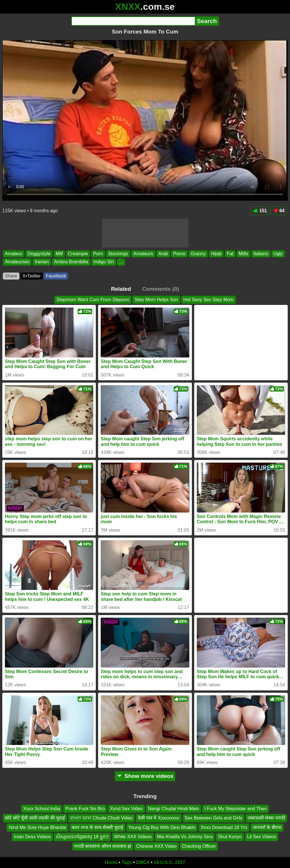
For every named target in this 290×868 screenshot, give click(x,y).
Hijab (216, 254)
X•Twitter (32, 276)
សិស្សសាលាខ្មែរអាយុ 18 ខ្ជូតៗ (82, 837)
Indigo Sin (104, 262)
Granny (198, 254)
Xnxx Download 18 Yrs (224, 827)
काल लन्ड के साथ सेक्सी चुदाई (97, 827)
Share (11, 276)
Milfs (243, 254)
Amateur (14, 254)
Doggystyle (39, 254)
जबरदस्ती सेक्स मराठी (266, 818)
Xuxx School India (42, 809)
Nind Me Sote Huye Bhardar (38, 827)
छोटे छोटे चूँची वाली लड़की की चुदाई (35, 818)
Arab (163, 254)
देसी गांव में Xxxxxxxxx (159, 818)
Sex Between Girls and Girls (214, 818)
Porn (98, 254)
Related (121, 289)
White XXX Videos (133, 837)
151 (260, 211)
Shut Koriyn (230, 837)
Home (111, 862)
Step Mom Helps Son (156, 300)
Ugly (278, 254)
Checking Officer (199, 846)
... (121, 262)
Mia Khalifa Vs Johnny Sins (185, 837)
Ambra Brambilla (71, 262)
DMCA (143, 862)
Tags (127, 862)
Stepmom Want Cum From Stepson (93, 300)
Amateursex (17, 262)
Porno (179, 254)
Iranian (42, 262)
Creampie (78, 254)
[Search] (133, 21)
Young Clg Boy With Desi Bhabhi (162, 827)
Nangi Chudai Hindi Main (174, 809)
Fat (230, 254)
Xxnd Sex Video (126, 809)
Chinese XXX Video (156, 846)
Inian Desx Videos (32, 837)
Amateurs (143, 254)
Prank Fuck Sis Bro (85, 809)
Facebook (56, 276)
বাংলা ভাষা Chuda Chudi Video (101, 818)
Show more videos (145, 776)
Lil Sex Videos (262, 837)
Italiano (261, 254)
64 (279, 211)
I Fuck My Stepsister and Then (236, 809)
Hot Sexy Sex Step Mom (208, 300)
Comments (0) (160, 289)
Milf (59, 254)
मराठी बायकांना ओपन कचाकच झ (103, 846)
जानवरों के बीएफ (267, 827)
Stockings (118, 254)
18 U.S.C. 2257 (170, 862)
